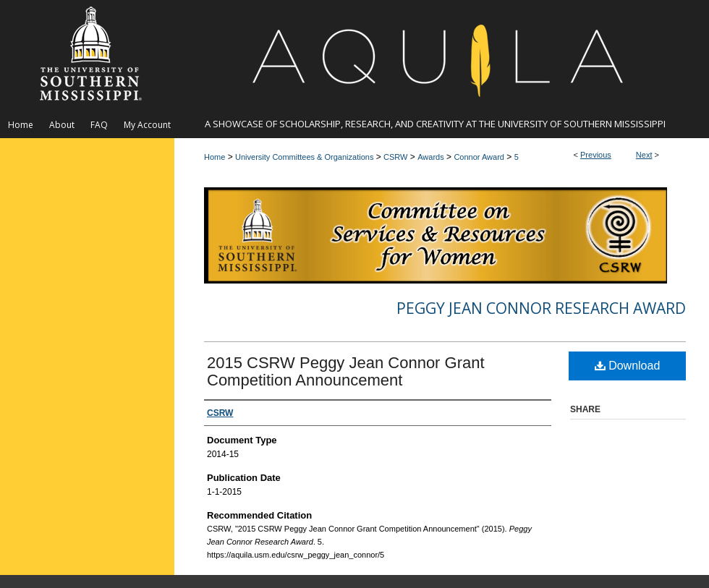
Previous (596, 155)
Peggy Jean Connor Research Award (541, 308)
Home (215, 157)
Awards (430, 157)
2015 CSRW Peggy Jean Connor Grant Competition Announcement (346, 371)
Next (644, 155)
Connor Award (479, 157)
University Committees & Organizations (304, 157)
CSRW (395, 157)
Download (628, 366)
